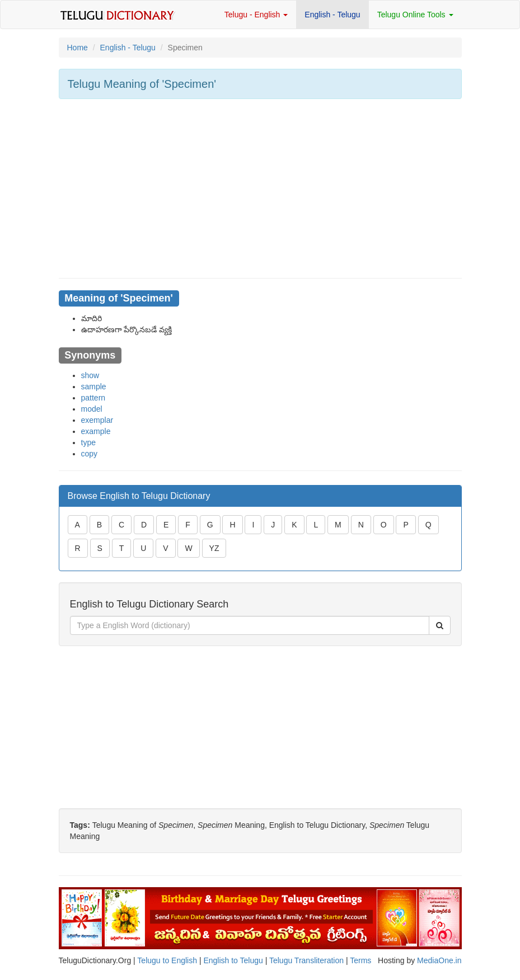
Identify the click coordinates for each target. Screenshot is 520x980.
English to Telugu (233, 960)
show (90, 375)
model (92, 409)
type (88, 442)
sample (94, 387)
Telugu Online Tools (415, 15)
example (96, 431)
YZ (214, 548)
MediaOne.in (439, 960)
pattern (93, 398)
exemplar (97, 420)
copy (90, 454)
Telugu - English (256, 15)
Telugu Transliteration (306, 960)
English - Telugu (332, 15)
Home (78, 48)
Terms (360, 960)
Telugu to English (167, 960)
